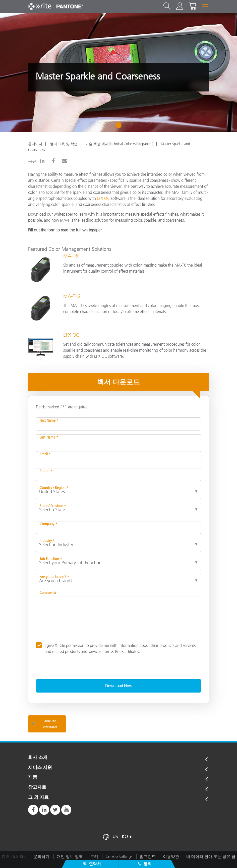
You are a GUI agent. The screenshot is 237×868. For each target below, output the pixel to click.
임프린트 (148, 856)
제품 (33, 777)
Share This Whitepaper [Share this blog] (44, 724)
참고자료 (37, 787)
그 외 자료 (38, 797)
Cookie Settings (119, 856)
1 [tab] (120, 127)
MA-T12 (72, 296)
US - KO (120, 837)
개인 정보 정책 (70, 856)
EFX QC (103, 198)
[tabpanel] (118, 73)
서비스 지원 (40, 768)
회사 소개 (38, 758)
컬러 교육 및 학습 (64, 144)
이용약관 (171, 856)
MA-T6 (71, 256)
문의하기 (41, 856)
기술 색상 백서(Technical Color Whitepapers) (119, 144)
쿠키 (94, 856)
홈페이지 (35, 144)
